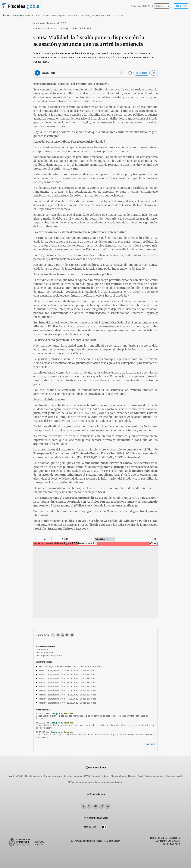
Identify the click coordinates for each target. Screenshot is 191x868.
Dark (104, 828)
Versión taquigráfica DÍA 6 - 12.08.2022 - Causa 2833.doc (67, 691)
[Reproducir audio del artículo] (37, 73)
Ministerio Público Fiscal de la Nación (103, 841)
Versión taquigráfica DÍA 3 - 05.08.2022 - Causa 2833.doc (67, 679)
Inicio (6, 16)
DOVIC (87, 776)
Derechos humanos (73, 776)
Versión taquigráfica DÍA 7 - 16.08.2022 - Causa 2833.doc (67, 695)
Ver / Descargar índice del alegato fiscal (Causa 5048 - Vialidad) (70, 666)
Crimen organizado (53, 776)
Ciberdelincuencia (33, 776)
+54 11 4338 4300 (171, 844)
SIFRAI (71, 782)
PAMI (140, 776)
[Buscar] (160, 6)
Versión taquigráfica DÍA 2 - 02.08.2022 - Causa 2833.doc (67, 675)
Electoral (96, 776)
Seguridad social (174, 776)
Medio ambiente (119, 776)
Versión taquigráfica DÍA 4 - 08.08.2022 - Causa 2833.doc (67, 683)
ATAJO (19, 776)
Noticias (132, 776)
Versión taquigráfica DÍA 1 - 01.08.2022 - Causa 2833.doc (67, 670)
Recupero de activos (154, 776)
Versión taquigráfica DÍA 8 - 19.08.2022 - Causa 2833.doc (67, 699)
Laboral (105, 776)
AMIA (12, 776)
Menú (181, 6)
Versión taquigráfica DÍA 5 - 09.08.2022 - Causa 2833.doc (67, 687)
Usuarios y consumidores (88, 782)
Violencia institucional (112, 782)
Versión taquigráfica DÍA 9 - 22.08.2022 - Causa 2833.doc (67, 703)
